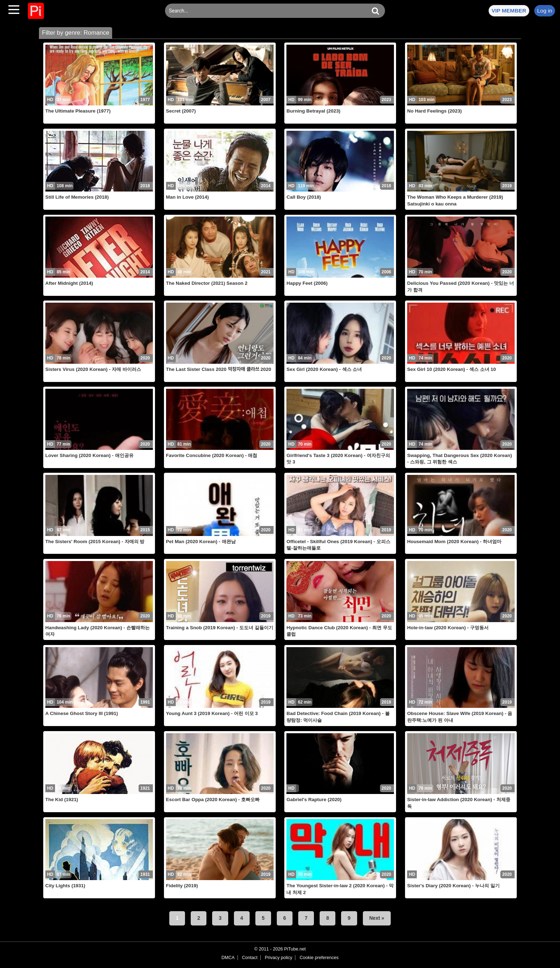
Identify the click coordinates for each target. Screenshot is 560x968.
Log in (545, 11)
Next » (377, 918)
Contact (249, 958)
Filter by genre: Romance (75, 33)
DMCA (228, 958)
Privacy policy (278, 958)
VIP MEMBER (509, 11)
